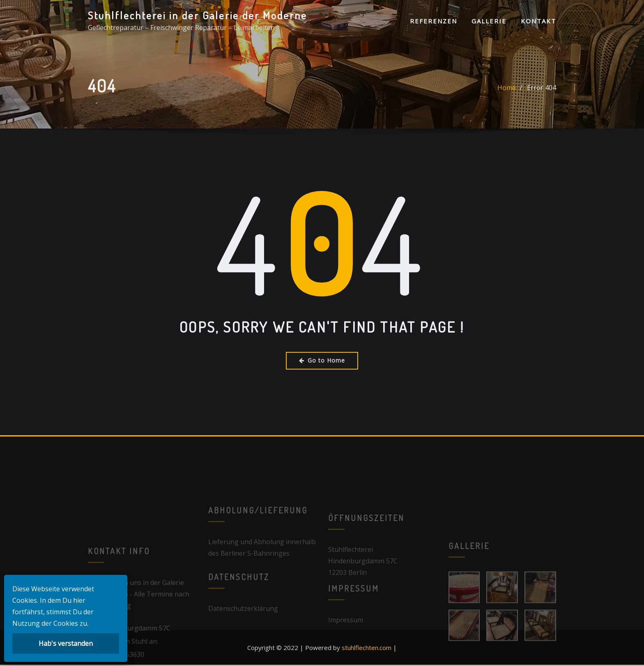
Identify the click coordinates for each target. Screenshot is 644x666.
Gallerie (489, 21)
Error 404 (542, 92)
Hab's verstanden (66, 643)
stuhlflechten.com (367, 648)
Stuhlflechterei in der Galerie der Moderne (198, 15)
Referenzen (434, 21)
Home (507, 92)
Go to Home (322, 360)
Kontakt (538, 21)
